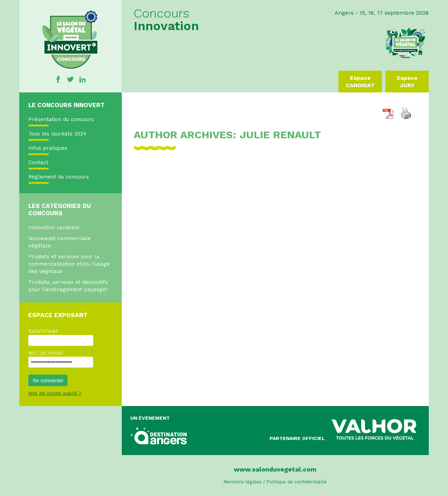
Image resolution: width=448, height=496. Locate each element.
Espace (360, 82)
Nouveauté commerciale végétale (59, 242)
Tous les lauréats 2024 (57, 134)
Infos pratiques (48, 148)
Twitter (70, 79)
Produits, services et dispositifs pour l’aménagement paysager (68, 286)
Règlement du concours (59, 177)
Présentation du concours (61, 119)
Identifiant (43, 331)
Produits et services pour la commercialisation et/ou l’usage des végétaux (69, 264)
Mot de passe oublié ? (55, 393)
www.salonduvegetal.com (275, 469)
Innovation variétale (54, 228)
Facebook (58, 79)
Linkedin (83, 79)
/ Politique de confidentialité (295, 482)
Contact (38, 162)
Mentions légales (243, 482)
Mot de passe (46, 353)
